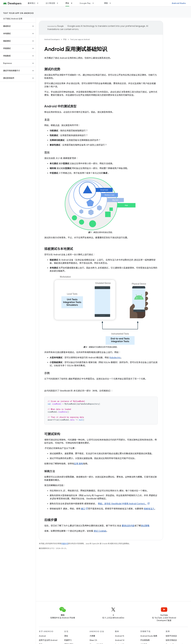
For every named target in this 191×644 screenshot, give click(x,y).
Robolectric (115, 358)
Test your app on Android (18, 13)
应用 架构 (79, 464)
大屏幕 (92, 636)
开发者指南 (145, 640)
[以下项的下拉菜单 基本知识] (39, 3)
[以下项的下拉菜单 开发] (73, 3)
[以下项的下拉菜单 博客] (111, 3)
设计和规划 (50, 3)
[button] (16, 26)
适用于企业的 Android (48, 640)
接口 (83, 509)
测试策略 (145, 526)
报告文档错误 (171, 640)
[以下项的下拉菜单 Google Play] (94, 3)
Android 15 (120, 636)
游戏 (66, 636)
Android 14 (120, 640)
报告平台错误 (171, 636)
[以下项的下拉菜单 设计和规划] (59, 3)
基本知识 (32, 3)
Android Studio (179, 3)
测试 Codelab (100, 531)
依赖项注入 (149, 509)
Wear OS (93, 640)
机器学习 (68, 640)
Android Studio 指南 (149, 636)
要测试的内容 (128, 526)
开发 (65, 39)
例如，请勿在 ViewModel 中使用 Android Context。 (122, 504)
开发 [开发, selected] (67, 3)
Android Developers (52, 39)
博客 (106, 3)
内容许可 (65, 544)
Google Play (85, 3)
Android (42, 636)
